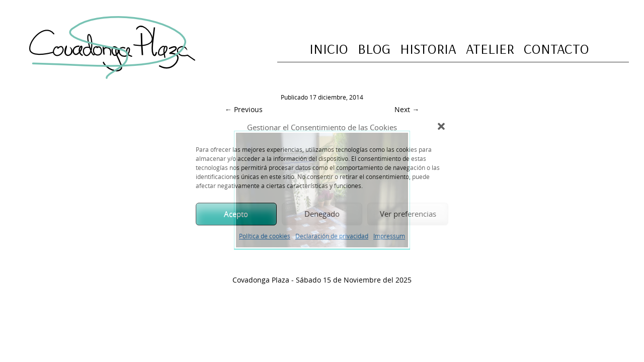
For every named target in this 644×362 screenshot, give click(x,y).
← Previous (244, 109)
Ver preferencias (408, 214)
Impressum (389, 236)
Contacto (556, 49)
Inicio (329, 49)
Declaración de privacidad (332, 236)
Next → (407, 109)
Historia (428, 49)
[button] (442, 128)
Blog (374, 49)
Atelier (490, 49)
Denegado (322, 214)
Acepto (236, 214)
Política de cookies (265, 236)
